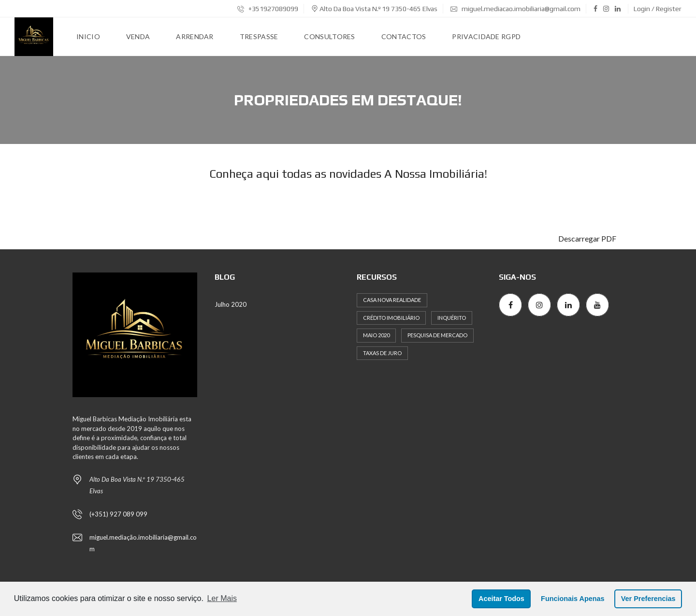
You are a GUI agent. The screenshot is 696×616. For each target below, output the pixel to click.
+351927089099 (268, 9)
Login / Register (658, 9)
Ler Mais (222, 598)
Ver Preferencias (648, 599)
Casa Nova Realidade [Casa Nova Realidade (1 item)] (392, 300)
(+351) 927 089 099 (118, 514)
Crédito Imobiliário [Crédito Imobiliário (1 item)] (391, 318)
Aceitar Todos (501, 599)
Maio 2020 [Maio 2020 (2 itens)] (376, 335)
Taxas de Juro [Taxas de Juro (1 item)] (382, 353)
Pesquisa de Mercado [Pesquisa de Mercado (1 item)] (437, 335)
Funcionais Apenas (573, 599)
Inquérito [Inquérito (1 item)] (452, 318)
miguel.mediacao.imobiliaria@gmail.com (515, 9)
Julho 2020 (231, 304)
